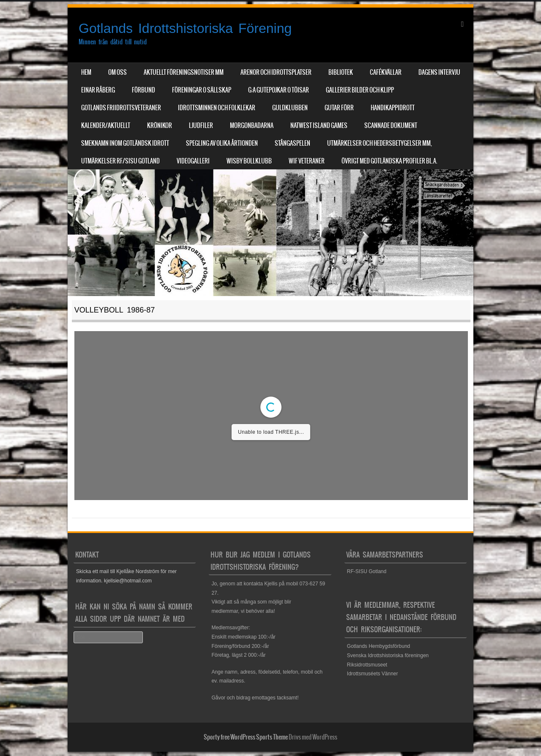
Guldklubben (290, 108)
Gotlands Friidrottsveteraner (121, 108)
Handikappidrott (393, 108)
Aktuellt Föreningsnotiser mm (184, 72)
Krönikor (160, 125)
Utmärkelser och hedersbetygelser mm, (380, 143)
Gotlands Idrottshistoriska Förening (185, 28)
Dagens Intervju (439, 72)
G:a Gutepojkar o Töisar (279, 90)
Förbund (143, 90)
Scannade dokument (391, 125)
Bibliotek (341, 72)
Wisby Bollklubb (249, 161)
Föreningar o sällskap (202, 90)
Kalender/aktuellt (106, 125)
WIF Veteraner (307, 161)
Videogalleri (193, 161)
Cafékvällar (386, 72)
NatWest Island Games (319, 125)
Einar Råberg (98, 90)
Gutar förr (339, 108)
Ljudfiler (201, 125)
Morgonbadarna (252, 125)
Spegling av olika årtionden (222, 143)
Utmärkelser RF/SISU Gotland (120, 161)
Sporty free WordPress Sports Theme (246, 737)
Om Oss (117, 72)
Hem (86, 72)
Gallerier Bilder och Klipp (360, 90)
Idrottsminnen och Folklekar (217, 108)
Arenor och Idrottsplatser (276, 72)
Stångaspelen (292, 143)
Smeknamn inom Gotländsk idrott (125, 143)
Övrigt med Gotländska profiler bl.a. (389, 161)
